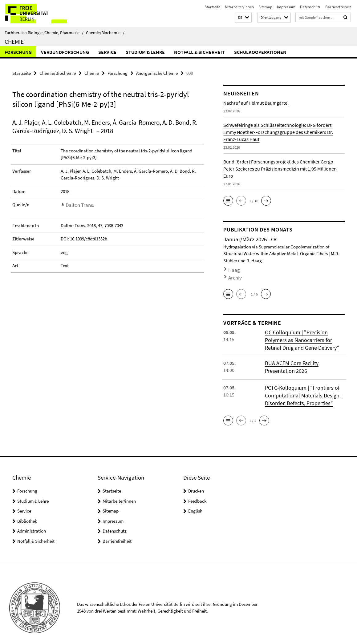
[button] (243, 18)
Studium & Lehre (145, 52)
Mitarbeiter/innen (239, 7)
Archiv (233, 274)
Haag (233, 269)
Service (107, 52)
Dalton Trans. (78, 204)
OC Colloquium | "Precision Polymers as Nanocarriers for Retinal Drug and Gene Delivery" (303, 335)
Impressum (286, 7)
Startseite (212, 7)
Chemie (14, 42)
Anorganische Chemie (157, 72)
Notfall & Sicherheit (199, 52)
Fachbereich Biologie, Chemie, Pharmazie (44, 33)
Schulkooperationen (260, 52)
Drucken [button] (196, 483)
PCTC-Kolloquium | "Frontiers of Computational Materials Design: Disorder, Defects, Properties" (299, 389)
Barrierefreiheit (338, 7)
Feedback (197, 493)
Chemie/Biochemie (105, 33)
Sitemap (265, 7)
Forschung (18, 52)
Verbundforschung (65, 52)
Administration (32, 523)
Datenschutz (310, 7)
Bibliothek (27, 513)
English (195, 503)
